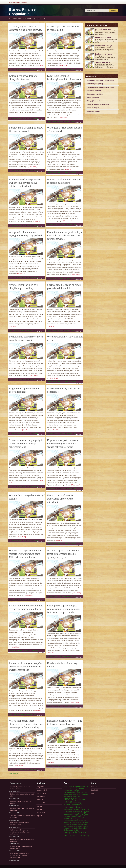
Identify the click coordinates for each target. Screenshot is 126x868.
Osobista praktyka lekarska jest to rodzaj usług (22, 795)
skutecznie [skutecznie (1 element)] (69, 821)
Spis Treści (37, 19)
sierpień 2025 (41, 796)
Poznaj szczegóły (93, 97)
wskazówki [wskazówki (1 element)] (79, 826)
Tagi (45, 19)
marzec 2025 (41, 813)
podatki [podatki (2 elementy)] (82, 813)
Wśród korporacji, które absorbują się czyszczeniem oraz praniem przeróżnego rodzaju (26, 724)
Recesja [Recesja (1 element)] (80, 815)
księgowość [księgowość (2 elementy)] (69, 809)
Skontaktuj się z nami (94, 91)
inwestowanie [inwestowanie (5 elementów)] (73, 804)
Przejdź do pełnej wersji (95, 84)
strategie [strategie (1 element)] (67, 825)
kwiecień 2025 (41, 809)
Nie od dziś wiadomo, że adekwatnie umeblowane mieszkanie (60, 499)
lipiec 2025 (40, 800)
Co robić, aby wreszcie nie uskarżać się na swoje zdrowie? (22, 788)
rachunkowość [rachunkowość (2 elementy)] (70, 815)
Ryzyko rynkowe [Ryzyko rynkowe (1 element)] (78, 819)
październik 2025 (42, 790)
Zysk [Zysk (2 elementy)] (86, 836)
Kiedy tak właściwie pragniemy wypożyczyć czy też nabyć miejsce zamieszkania (26, 183)
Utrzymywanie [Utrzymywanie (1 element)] (71, 826)
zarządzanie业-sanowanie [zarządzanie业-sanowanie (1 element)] (75, 836)
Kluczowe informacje (104, 46)
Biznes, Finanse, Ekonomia (18, 2)
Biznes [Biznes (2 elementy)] (84, 787)
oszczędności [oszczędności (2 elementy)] (72, 813)
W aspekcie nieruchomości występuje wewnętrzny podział (21, 847)
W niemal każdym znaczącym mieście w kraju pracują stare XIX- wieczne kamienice (25, 554)
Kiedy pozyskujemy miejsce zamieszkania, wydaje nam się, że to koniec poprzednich (63, 609)
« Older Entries (13, 774)
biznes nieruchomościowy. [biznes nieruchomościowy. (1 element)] (71, 789)
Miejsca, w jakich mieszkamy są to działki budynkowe (22, 840)
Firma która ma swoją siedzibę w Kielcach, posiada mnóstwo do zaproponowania (65, 235)
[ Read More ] (39, 65)
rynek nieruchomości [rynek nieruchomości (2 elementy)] (75, 817)
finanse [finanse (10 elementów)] (72, 799)
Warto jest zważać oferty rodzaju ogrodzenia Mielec (20, 824)
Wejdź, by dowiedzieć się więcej (98, 104)
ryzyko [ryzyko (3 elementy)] (68, 819)
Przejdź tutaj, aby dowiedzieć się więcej (100, 80)
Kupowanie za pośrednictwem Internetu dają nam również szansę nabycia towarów (63, 444)
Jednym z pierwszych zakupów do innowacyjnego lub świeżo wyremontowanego (25, 666)
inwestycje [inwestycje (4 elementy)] (71, 807)
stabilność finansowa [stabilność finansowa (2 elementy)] (79, 822)
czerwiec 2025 (41, 803)
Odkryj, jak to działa (94, 101)
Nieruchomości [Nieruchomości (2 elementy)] (82, 809)
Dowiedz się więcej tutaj (95, 94)
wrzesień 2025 (41, 793)
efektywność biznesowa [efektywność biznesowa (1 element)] (73, 795)
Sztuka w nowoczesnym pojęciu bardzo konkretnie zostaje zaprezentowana (26, 444)
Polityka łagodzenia (103, 37)
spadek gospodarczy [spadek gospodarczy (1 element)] (79, 821)
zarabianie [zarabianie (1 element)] (69, 828)
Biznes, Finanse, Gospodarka (23, 12)
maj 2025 (40, 806)
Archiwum (27, 19)
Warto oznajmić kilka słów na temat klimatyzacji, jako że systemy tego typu (63, 554)
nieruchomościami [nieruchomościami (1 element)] (69, 811)
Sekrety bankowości (103, 62)
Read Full (40, 71)
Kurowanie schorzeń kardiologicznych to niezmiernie (22, 809)
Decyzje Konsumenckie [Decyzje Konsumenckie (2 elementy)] (71, 792)
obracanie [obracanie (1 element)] (79, 811)
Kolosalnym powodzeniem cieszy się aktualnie (21, 802)
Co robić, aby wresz (103, 29)
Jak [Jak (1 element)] (80, 807)
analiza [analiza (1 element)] (66, 787)
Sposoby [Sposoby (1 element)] (67, 823)
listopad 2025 (41, 787)
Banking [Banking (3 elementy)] (75, 786)
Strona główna (15, 19)
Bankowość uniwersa (104, 54)
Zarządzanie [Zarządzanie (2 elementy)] (72, 830)
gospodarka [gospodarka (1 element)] (77, 802)
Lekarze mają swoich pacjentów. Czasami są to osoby (22, 817)
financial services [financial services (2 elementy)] (74, 796)
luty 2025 (40, 816)
